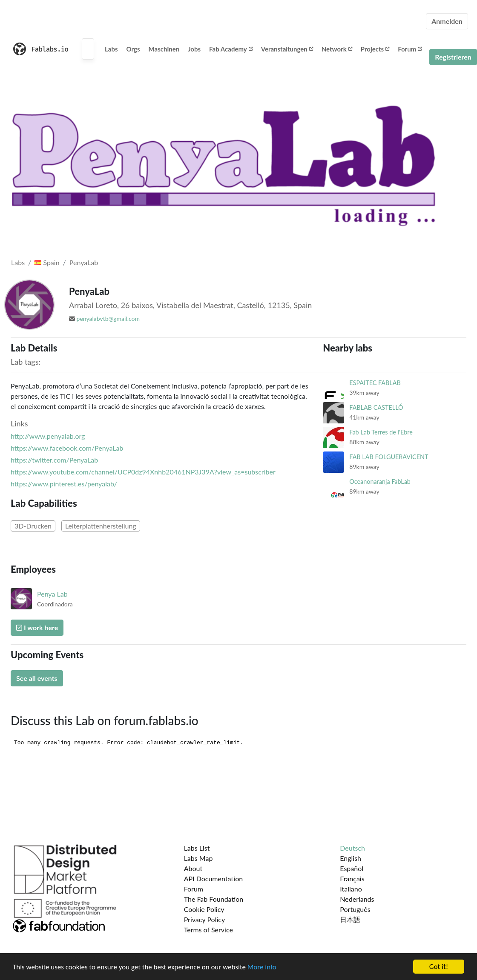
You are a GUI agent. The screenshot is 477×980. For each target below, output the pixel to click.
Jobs (194, 49)
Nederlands (357, 899)
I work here (37, 627)
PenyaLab (84, 262)
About (193, 868)
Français (352, 879)
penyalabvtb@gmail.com (108, 319)
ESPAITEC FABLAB (375, 383)
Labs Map (198, 858)
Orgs (133, 49)
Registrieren (453, 57)
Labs (111, 49)
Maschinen (164, 49)
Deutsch (352, 848)
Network (337, 49)
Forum (410, 49)
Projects (375, 49)
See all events (37, 678)
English (351, 858)
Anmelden (447, 21)
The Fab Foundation (214, 899)
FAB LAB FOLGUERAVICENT (389, 457)
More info (262, 967)
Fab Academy (231, 49)
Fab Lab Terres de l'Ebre (381, 432)
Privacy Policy (205, 919)
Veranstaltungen (287, 49)
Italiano (351, 889)
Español (352, 868)
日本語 (350, 919)
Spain (47, 262)
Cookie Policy (204, 909)
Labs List (197, 848)
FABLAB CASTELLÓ (376, 407)
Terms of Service (208, 930)
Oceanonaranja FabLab (380, 481)
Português (355, 909)
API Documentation (214, 879)
